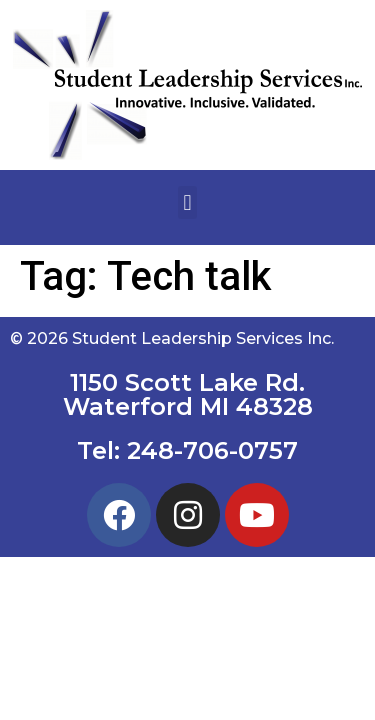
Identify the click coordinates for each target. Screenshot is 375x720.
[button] (187, 202)
